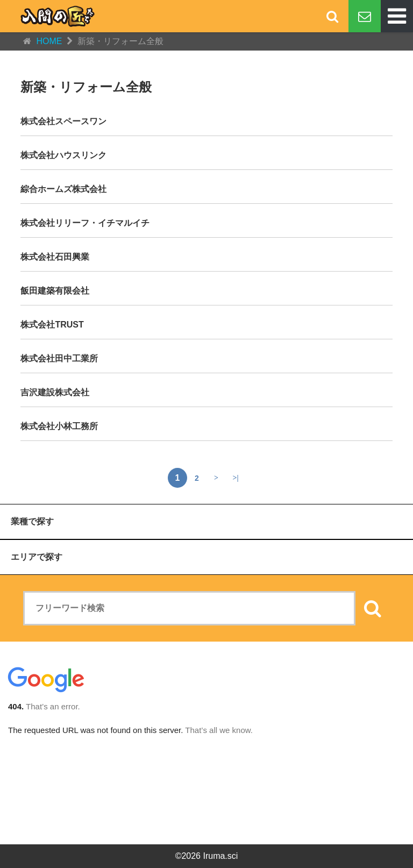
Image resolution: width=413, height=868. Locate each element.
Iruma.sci (220, 856)
